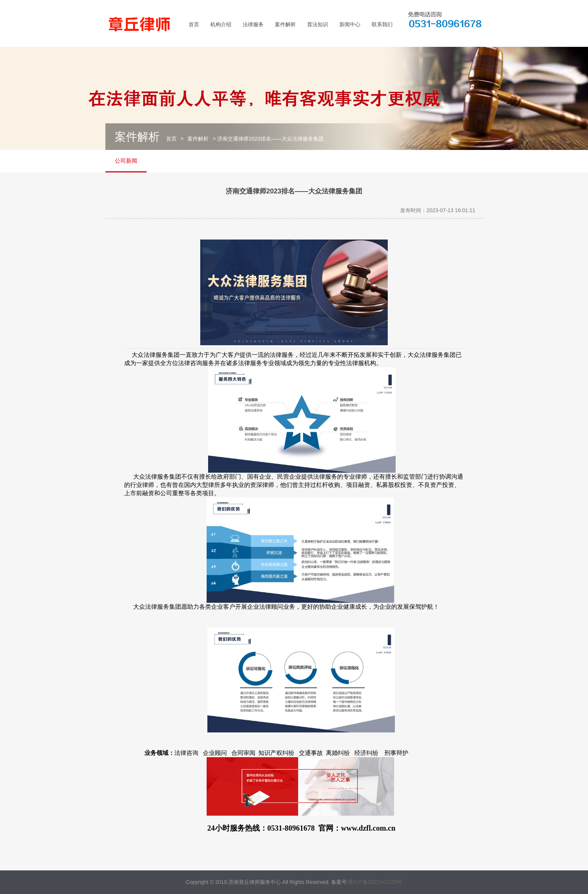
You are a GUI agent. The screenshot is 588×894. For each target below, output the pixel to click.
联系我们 (382, 24)
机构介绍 (221, 24)
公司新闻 (126, 161)
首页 (194, 24)
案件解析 (285, 24)
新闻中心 (350, 24)
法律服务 (253, 24)
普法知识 (318, 24)
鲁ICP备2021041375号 (375, 882)
